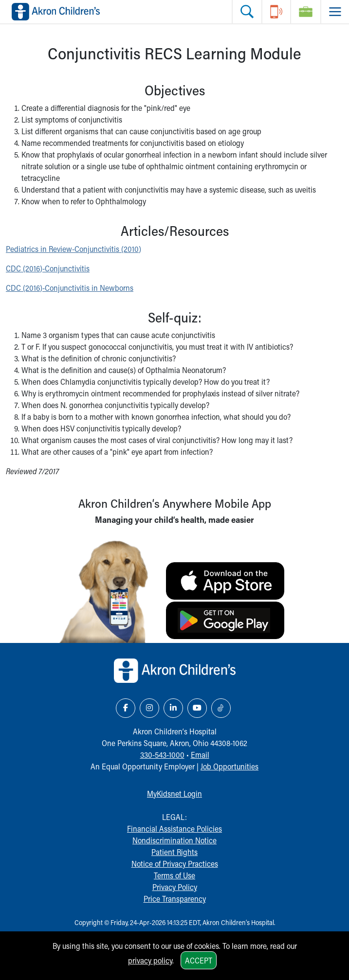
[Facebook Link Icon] (126, 708)
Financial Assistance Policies (174, 829)
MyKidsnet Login (174, 793)
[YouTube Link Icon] (197, 708)
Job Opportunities (230, 766)
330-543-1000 (162, 755)
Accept (199, 960)
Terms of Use (174, 875)
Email (200, 755)
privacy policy (150, 960)
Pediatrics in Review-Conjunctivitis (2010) (73, 249)
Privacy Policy (175, 887)
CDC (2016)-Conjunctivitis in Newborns (70, 288)
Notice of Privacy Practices (175, 864)
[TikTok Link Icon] (221, 708)
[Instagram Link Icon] (149, 708)
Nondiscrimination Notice (174, 840)
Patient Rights (174, 852)
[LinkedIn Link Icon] (173, 708)
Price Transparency (175, 899)
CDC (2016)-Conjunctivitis (48, 268)
